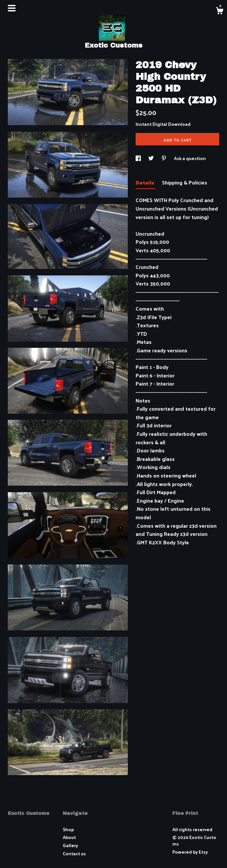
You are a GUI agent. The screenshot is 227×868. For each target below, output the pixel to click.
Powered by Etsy (190, 852)
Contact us (74, 854)
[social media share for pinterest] (164, 158)
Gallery (70, 845)
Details (146, 182)
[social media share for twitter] (152, 158)
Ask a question (190, 158)
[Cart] (220, 11)
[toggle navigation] (12, 8)
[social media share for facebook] (139, 158)
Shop (68, 829)
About (69, 837)
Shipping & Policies (185, 182)
